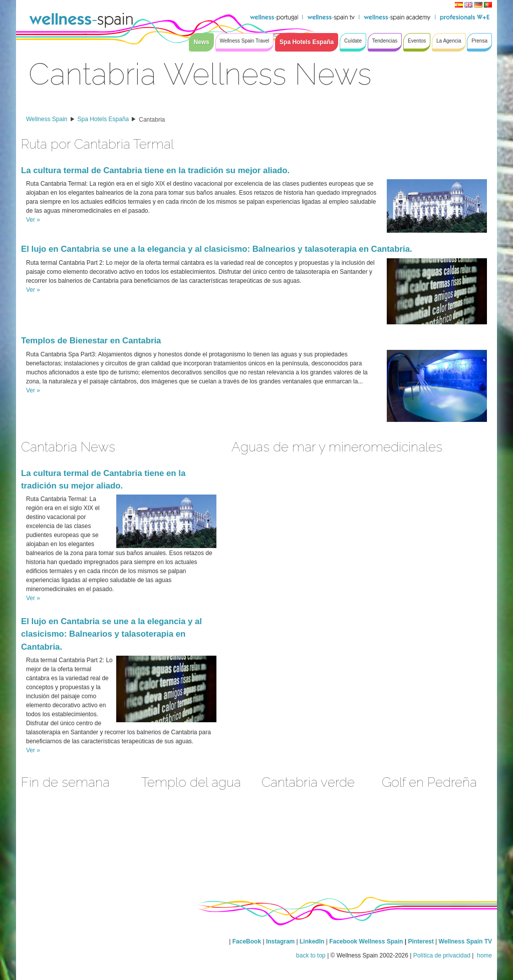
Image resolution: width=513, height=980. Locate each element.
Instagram (280, 941)
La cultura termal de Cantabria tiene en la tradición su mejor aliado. (155, 170)
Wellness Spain (47, 119)
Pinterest (422, 941)
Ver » (33, 220)
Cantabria (152, 120)
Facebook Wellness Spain (366, 941)
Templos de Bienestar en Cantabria (91, 341)
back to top (311, 955)
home (484, 955)
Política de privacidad (442, 955)
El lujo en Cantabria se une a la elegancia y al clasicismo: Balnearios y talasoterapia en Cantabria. (217, 249)
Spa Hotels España (103, 119)
